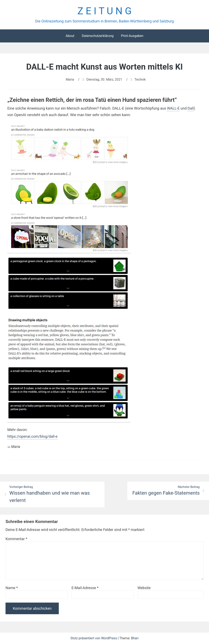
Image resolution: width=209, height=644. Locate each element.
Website (144, 588)
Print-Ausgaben (132, 36)
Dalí (191, 108)
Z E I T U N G (104, 11)
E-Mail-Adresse (85, 588)
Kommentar (16, 539)
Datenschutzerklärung (98, 36)
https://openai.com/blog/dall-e (32, 436)
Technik (140, 79)
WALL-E (173, 108)
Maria (70, 79)
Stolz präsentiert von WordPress (94, 638)
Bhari (135, 638)
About (70, 36)
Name (12, 588)
